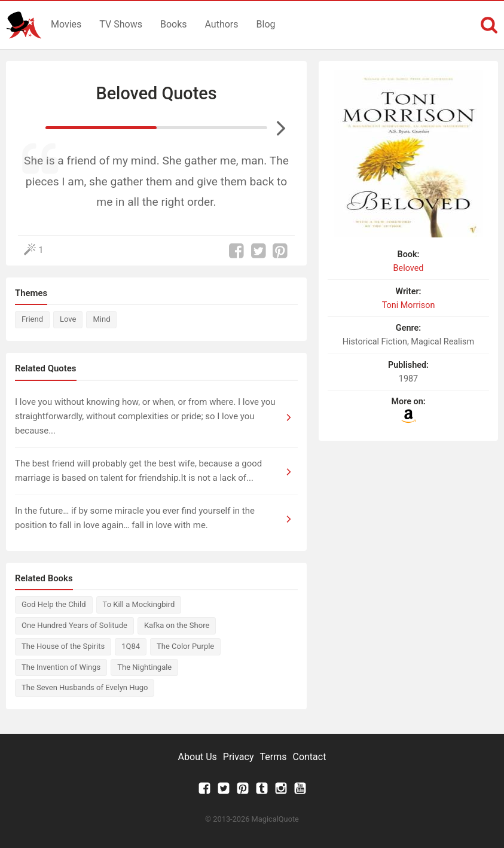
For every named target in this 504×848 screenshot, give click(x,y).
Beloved (409, 268)
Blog (266, 24)
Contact (309, 757)
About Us (198, 757)
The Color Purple (185, 646)
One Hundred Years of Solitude (74, 625)
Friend (32, 319)
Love (68, 319)
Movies (66, 24)
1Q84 (131, 646)
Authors (222, 24)
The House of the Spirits (63, 646)
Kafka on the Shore (177, 625)
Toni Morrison (409, 305)
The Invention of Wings (61, 667)
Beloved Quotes (156, 93)
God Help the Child (54, 604)
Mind (101, 319)
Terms (274, 757)
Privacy (239, 757)
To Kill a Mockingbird (139, 604)
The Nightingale (144, 667)
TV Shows (121, 24)
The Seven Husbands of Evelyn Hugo (85, 687)
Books (174, 24)
